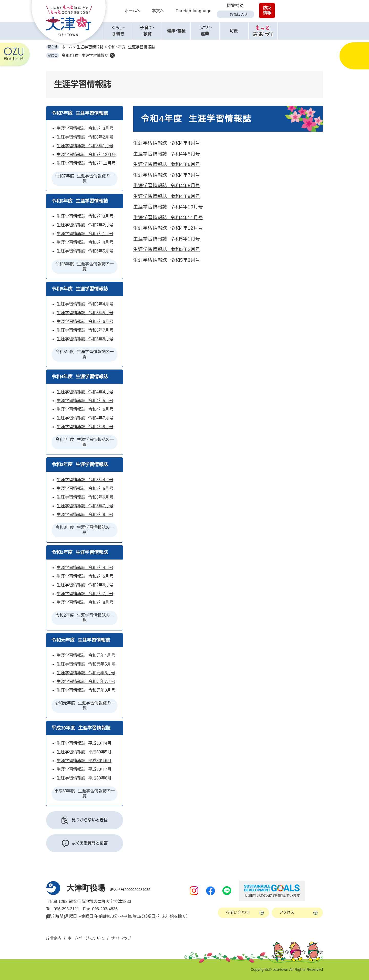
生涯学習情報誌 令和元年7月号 (86, 682)
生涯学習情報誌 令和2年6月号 (85, 585)
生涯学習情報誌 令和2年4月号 (85, 568)
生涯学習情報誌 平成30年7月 (84, 769)
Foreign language (194, 11)
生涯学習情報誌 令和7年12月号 (86, 155)
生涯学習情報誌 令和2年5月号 (85, 576)
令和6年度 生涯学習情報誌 (80, 201)
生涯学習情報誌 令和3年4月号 (85, 480)
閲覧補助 (235, 6)
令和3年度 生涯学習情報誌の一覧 (85, 530)
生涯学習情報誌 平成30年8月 (84, 778)
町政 (234, 31)
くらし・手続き (118, 31)
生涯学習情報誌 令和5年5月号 (85, 313)
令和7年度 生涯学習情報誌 (80, 113)
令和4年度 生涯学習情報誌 (85, 55)
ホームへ (132, 11)
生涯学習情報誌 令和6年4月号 (85, 242)
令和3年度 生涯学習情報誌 (80, 465)
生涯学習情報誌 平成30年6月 (84, 761)
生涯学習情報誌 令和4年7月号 (167, 175)
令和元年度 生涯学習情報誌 (81, 640)
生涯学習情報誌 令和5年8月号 (85, 339)
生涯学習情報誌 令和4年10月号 (168, 207)
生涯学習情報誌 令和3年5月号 (85, 488)
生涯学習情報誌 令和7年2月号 (85, 225)
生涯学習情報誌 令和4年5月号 (167, 154)
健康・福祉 (176, 31)
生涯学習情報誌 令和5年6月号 (85, 322)
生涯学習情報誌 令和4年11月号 (168, 218)
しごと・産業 (205, 31)
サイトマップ (121, 938)
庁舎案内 (54, 938)
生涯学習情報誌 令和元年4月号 (86, 655)
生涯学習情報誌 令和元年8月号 (86, 690)
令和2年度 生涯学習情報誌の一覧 (85, 618)
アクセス (287, 913)
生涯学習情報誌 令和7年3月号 (85, 216)
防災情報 (267, 10)
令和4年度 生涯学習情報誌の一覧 (85, 442)
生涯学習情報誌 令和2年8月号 (85, 602)
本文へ (158, 11)
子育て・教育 (147, 31)
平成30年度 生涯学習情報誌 (81, 728)
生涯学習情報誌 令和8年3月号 (85, 128)
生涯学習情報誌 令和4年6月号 (167, 164)
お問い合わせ (238, 913)
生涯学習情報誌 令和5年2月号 (167, 249)
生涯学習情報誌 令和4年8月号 (167, 186)
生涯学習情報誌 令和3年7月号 (85, 506)
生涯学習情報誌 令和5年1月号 (167, 239)
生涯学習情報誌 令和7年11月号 (86, 163)
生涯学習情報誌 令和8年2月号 (85, 137)
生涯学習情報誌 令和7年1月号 (85, 234)
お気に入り (239, 14)
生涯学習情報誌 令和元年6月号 (86, 673)
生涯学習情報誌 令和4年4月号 (167, 143)
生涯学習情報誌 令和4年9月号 (167, 196)
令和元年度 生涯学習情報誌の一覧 (85, 706)
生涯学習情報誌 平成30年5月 (84, 752)
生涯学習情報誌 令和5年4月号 (85, 304)
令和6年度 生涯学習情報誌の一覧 (85, 266)
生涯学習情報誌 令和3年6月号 (85, 497)
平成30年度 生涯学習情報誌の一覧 (85, 793)
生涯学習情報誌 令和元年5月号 (86, 664)
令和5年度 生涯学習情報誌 (80, 289)
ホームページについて (86, 938)
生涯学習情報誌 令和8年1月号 (85, 146)
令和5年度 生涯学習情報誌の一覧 (85, 354)
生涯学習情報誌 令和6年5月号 (85, 251)
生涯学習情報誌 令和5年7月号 (85, 330)
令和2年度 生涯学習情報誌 (80, 552)
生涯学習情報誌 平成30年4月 (84, 743)
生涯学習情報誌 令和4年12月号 (168, 228)
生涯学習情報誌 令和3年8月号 (85, 515)
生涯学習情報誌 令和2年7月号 (85, 594)
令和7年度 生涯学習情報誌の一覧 (85, 179)
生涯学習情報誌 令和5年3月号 (167, 260)
